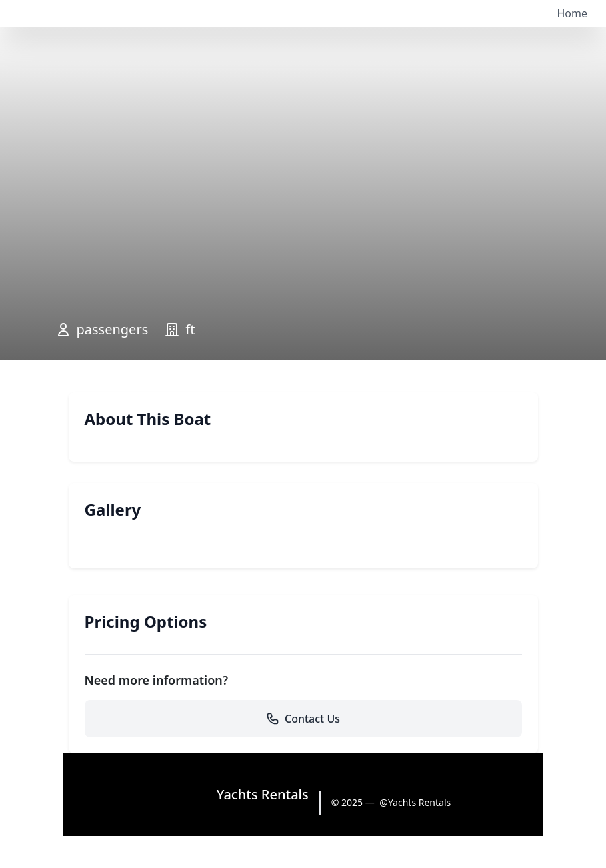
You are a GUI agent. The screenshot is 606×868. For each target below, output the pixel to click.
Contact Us (303, 719)
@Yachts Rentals (415, 802)
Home (572, 13)
